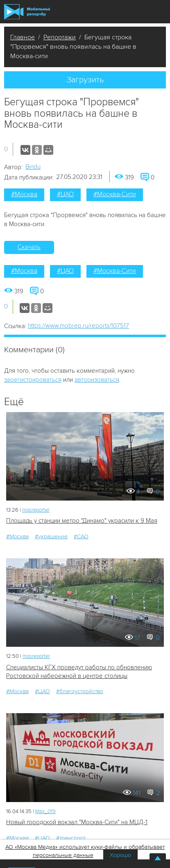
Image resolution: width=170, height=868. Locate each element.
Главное (23, 37)
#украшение (51, 536)
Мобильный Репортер (27, 12)
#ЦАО (65, 194)
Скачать (29, 247)
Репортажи (60, 37)
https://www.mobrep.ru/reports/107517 (78, 326)
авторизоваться (97, 380)
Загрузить (85, 80)
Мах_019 (45, 811)
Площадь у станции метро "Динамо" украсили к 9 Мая (82, 521)
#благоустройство (80, 691)
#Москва (24, 194)
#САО (81, 536)
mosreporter (36, 510)
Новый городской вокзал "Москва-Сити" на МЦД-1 (77, 822)
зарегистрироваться (33, 380)
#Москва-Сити (115, 194)
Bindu (33, 167)
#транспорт (71, 838)
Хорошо (120, 855)
